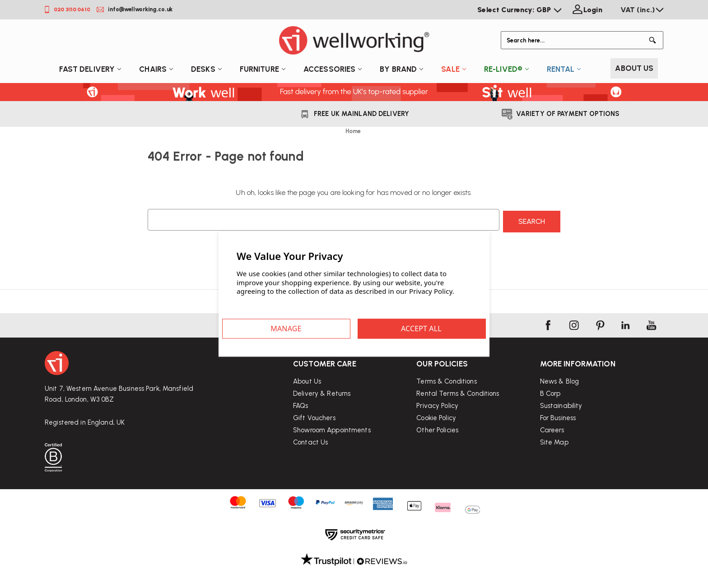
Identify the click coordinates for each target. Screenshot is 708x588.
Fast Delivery (90, 69)
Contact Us (310, 457)
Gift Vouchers (314, 432)
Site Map (554, 474)
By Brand (401, 69)
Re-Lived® (506, 69)
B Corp (550, 426)
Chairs (156, 69)
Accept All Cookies (398, 329)
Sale (454, 69)
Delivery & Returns (322, 408)
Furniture (263, 69)
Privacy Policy (437, 430)
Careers (552, 462)
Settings (310, 329)
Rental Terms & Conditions (458, 418)
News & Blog (559, 413)
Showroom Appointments (332, 444)
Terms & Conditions (446, 406)
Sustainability (561, 438)
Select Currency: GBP (519, 10)
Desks (206, 69)
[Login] (586, 10)
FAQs (301, 420)
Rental (564, 69)
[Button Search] (654, 40)
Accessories (333, 69)
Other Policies (437, 454)
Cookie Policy (436, 442)
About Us (634, 68)
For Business (558, 450)
